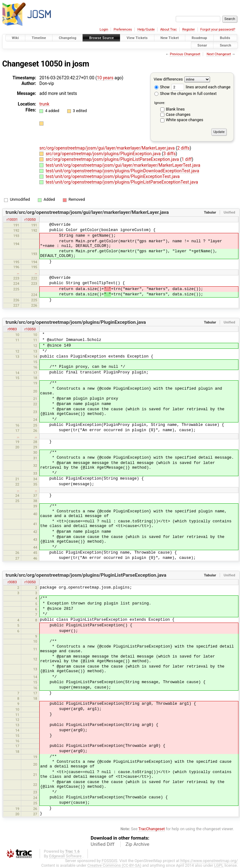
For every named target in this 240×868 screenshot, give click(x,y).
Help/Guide (146, 30)
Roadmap (199, 38)
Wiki (15, 38)
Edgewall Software (65, 856)
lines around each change (201, 87)
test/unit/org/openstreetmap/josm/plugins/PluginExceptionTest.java (113, 176)
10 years (105, 78)
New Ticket (170, 38)
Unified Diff (102, 844)
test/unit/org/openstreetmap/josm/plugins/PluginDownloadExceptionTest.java (122, 171)
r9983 (12, 329)
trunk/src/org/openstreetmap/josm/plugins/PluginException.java (76, 322)
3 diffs (170, 154)
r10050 (30, 219)
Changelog (67, 38)
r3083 (12, 582)
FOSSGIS (109, 861)
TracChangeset (152, 829)
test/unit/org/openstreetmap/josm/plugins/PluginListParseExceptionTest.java (122, 182)
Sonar (202, 45)
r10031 (12, 219)
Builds (225, 38)
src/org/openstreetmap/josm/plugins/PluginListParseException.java (113, 159)
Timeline (39, 38)
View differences (168, 79)
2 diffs (183, 148)
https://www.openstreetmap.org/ (209, 861)
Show (162, 87)
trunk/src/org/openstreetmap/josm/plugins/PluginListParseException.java (86, 575)
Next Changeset (219, 54)
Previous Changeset (185, 54)
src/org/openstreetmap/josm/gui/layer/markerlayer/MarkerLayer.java (107, 148)
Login (104, 30)
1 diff (187, 159)
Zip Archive (137, 844)
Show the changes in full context (185, 94)
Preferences (123, 30)
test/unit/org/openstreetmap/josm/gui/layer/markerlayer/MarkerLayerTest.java (123, 165)
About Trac (169, 30)
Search (225, 45)
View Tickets (137, 38)
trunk (44, 104)
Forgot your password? (218, 30)
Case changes (178, 114)
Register (188, 30)
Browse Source (101, 38)
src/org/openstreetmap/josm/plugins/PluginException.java (104, 154)
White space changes (185, 120)
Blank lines (175, 109)
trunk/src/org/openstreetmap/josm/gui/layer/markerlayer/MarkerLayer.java (87, 212)
